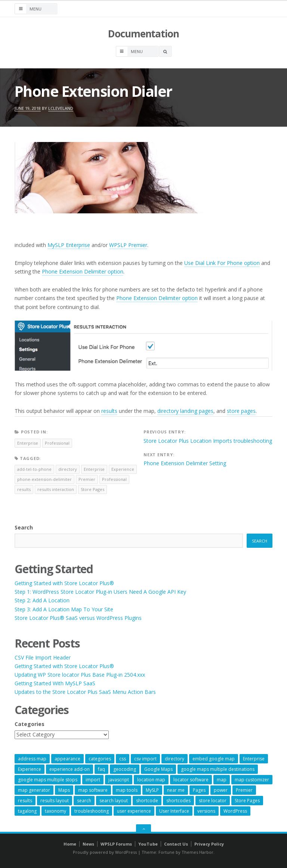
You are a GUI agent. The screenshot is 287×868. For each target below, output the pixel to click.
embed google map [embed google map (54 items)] (214, 759)
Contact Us (176, 844)
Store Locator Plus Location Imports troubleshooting (208, 441)
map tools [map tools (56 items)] (127, 790)
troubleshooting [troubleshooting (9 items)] (92, 811)
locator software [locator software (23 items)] (191, 780)
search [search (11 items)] (84, 801)
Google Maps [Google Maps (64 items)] (158, 769)
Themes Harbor (197, 852)
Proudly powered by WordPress (105, 852)
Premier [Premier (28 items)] (244, 790)
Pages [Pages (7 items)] (199, 790)
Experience (123, 469)
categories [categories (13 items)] (100, 759)
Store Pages (92, 489)
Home (70, 844)
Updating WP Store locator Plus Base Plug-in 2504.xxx (80, 675)
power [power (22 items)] (221, 790)
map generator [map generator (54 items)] (34, 790)
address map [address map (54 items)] (32, 759)
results (109, 411)
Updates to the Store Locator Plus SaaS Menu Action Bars (85, 692)
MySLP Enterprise (69, 245)
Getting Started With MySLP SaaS (55, 683)
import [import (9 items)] (93, 780)
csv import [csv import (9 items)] (145, 759)
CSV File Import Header (43, 657)
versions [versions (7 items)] (206, 811)
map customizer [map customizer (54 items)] (252, 780)
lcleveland (61, 108)
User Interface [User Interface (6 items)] (174, 811)
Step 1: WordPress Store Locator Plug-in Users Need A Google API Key (100, 592)
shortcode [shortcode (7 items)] (147, 801)
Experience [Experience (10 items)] (30, 769)
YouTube (148, 844)
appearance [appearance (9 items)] (67, 759)
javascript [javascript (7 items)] (119, 780)
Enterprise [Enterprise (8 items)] (254, 759)
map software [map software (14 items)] (93, 790)
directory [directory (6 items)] (175, 759)
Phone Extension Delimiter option (83, 271)
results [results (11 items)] (25, 801)
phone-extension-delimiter (44, 479)
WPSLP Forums (116, 844)
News (88, 844)
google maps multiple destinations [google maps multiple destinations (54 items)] (218, 769)
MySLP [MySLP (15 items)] (152, 790)
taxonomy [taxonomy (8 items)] (55, 811)
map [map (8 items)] (222, 780)
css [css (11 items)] (123, 759)
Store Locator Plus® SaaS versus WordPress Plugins (78, 618)
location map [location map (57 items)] (151, 780)
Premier (87, 479)
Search (24, 527)
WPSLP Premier (128, 245)
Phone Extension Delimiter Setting (185, 463)
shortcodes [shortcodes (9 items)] (178, 801)
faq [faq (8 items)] (101, 769)
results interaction (56, 489)
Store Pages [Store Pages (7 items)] (247, 801)
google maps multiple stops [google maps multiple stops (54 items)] (48, 780)
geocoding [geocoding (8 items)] (125, 769)
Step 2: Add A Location (42, 600)
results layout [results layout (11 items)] (55, 801)
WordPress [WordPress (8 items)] (235, 811)
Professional (57, 443)
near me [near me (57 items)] (176, 790)
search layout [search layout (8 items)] (114, 801)
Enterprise (28, 443)
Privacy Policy (209, 844)
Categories (30, 724)
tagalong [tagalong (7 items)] (27, 811)
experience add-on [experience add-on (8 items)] (70, 769)
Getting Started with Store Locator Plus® (64, 583)
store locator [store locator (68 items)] (213, 801)
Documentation (143, 34)
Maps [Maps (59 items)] (64, 790)
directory (68, 469)
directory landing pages (185, 411)
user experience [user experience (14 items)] (134, 811)
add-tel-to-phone (34, 469)
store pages (241, 411)
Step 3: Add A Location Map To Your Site (64, 609)
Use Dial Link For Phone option (222, 263)
